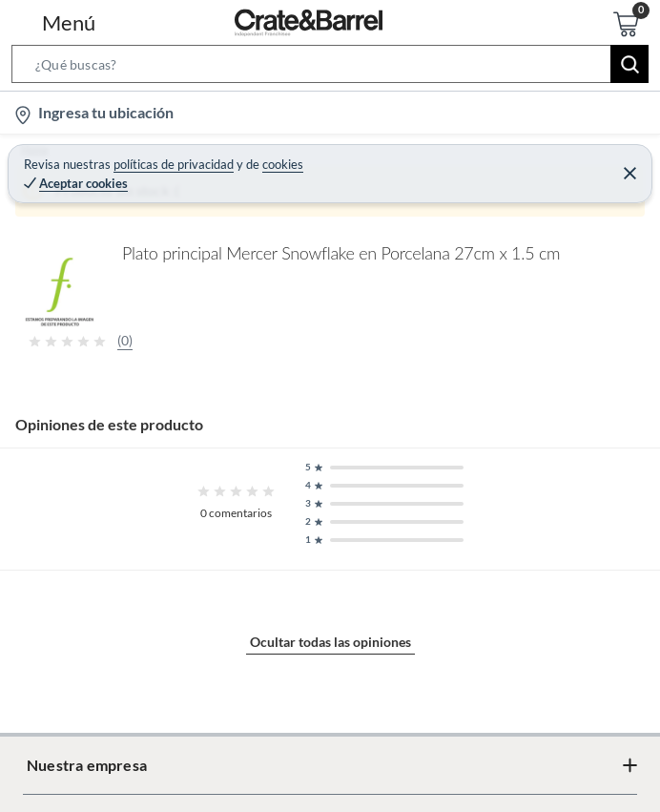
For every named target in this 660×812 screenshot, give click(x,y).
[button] (330, 68)
